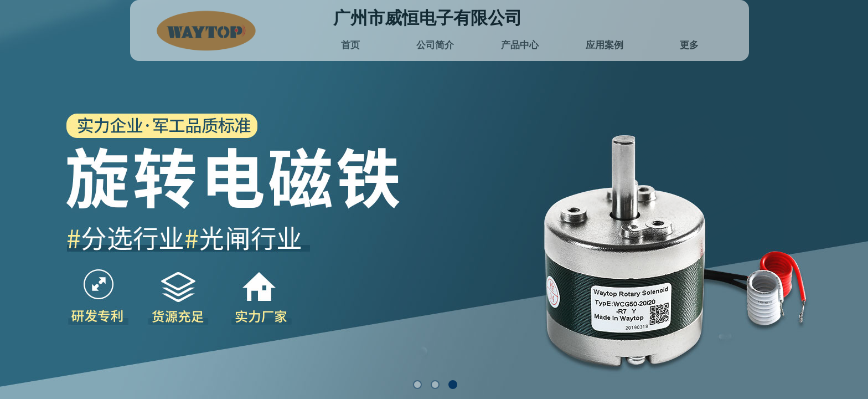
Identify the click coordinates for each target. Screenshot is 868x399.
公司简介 (435, 45)
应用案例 (604, 45)
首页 (350, 45)
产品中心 (520, 45)
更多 (689, 45)
